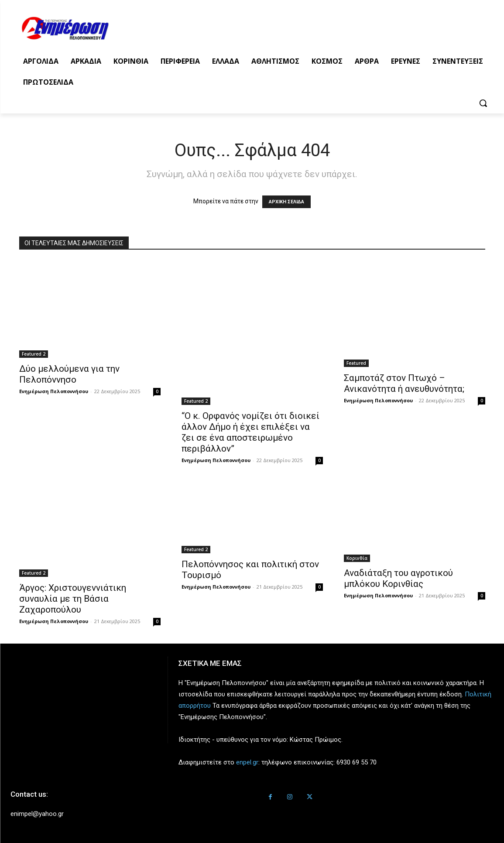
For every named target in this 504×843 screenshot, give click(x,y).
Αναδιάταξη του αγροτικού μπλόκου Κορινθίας (398, 578)
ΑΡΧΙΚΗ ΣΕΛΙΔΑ (286, 202)
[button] (483, 103)
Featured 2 (34, 354)
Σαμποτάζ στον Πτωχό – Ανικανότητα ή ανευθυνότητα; (404, 383)
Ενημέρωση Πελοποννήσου (54, 391)
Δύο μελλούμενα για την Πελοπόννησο (69, 374)
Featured (356, 363)
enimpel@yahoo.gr (37, 814)
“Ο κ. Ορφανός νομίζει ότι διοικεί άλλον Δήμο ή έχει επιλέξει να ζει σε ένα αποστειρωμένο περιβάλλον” (250, 432)
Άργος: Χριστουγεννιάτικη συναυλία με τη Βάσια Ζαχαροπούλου (73, 599)
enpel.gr (247, 762)
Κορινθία (357, 558)
